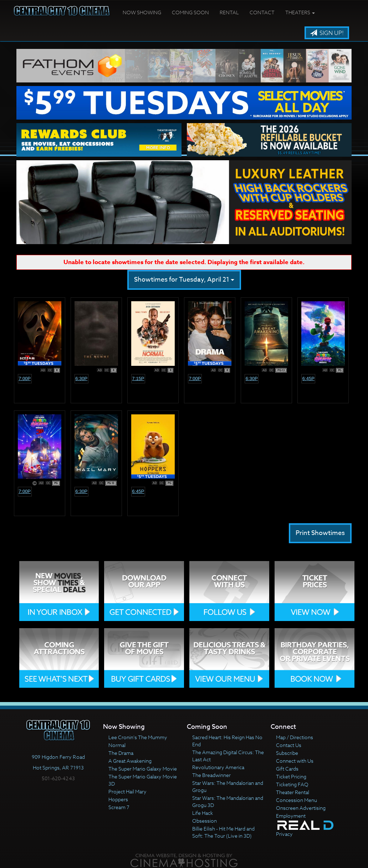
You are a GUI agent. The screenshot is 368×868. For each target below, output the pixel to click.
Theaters (300, 12)
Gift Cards (287, 769)
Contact (262, 12)
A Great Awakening (130, 761)
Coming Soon (190, 12)
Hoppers (118, 799)
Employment (291, 816)
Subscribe (287, 753)
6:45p (308, 379)
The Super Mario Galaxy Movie (143, 769)
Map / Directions (295, 737)
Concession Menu (297, 800)
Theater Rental (293, 792)
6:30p (81, 379)
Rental (229, 12)
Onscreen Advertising (301, 808)
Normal (117, 745)
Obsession (205, 821)
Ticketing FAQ (292, 784)
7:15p (138, 379)
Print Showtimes (320, 533)
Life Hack (203, 813)
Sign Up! (327, 33)
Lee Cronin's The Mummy (138, 737)
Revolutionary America (218, 767)
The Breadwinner (211, 775)
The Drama (121, 753)
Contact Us (289, 745)
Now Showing (142, 12)
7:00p (25, 379)
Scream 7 (119, 807)
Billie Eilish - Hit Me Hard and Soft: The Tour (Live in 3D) (223, 832)
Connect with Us (295, 761)
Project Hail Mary (127, 791)
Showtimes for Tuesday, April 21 (184, 280)
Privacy (284, 834)
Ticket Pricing (291, 776)
